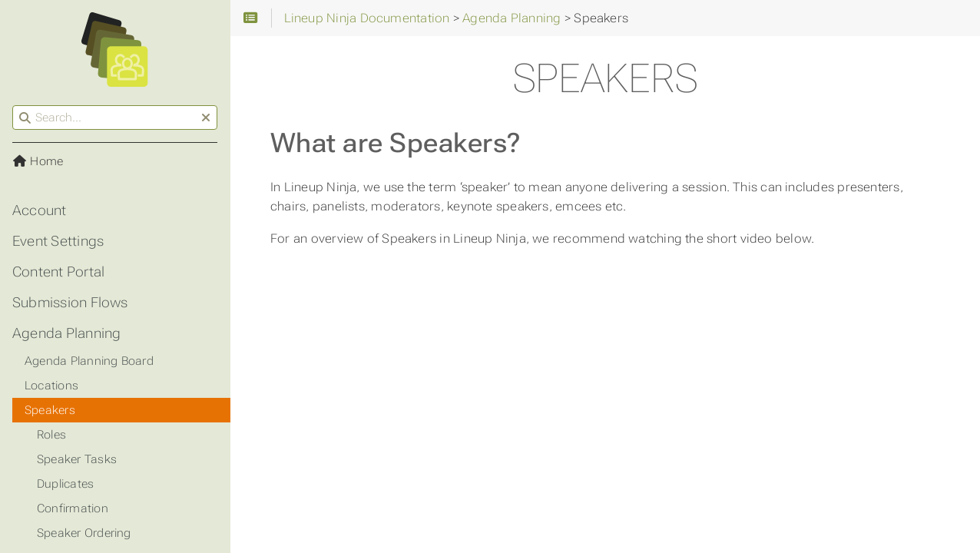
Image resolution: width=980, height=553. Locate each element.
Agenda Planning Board (89, 361)
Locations (51, 386)
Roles (51, 435)
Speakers (50, 410)
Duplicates (65, 484)
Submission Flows (70, 303)
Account (40, 210)
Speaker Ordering (84, 533)
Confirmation (73, 508)
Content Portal (58, 272)
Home (38, 161)
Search (13, 106)
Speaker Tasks (77, 459)
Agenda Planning (66, 333)
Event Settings (58, 241)
